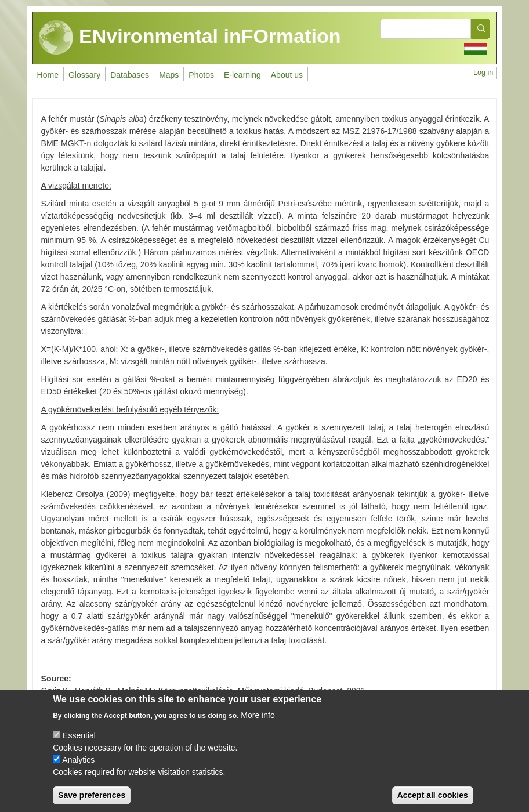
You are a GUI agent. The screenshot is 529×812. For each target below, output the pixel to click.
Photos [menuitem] (201, 75)
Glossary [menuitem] (84, 75)
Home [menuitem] (48, 75)
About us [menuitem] (287, 75)
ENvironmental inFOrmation (190, 38)
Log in (483, 72)
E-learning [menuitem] (242, 75)
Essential (79, 746)
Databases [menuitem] (130, 75)
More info (258, 726)
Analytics (78, 770)
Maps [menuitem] (169, 75)
